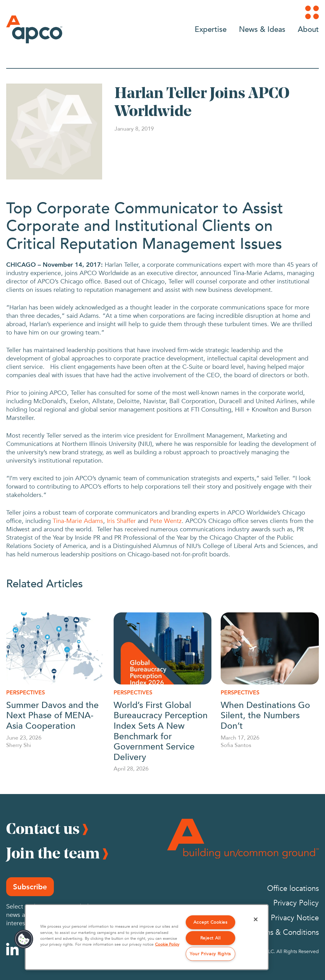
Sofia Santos (236, 745)
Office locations (293, 889)
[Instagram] (33, 949)
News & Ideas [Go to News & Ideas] (262, 29)
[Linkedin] (12, 949)
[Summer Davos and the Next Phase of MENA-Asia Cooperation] (55, 648)
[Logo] (34, 29)
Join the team (53, 853)
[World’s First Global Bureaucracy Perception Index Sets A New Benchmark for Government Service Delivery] (163, 648)
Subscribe (30, 887)
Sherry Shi (19, 745)
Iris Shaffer (121, 521)
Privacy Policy (296, 903)
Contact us (43, 828)
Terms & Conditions (286, 933)
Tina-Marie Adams (78, 521)
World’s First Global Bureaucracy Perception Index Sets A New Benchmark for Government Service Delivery (161, 730)
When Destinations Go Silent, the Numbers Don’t (265, 715)
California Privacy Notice (278, 918)
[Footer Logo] (243, 839)
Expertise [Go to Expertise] (211, 29)
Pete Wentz (166, 521)
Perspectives (26, 693)
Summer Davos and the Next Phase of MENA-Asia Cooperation (52, 715)
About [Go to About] (308, 29)
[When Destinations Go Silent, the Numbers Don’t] (270, 648)
